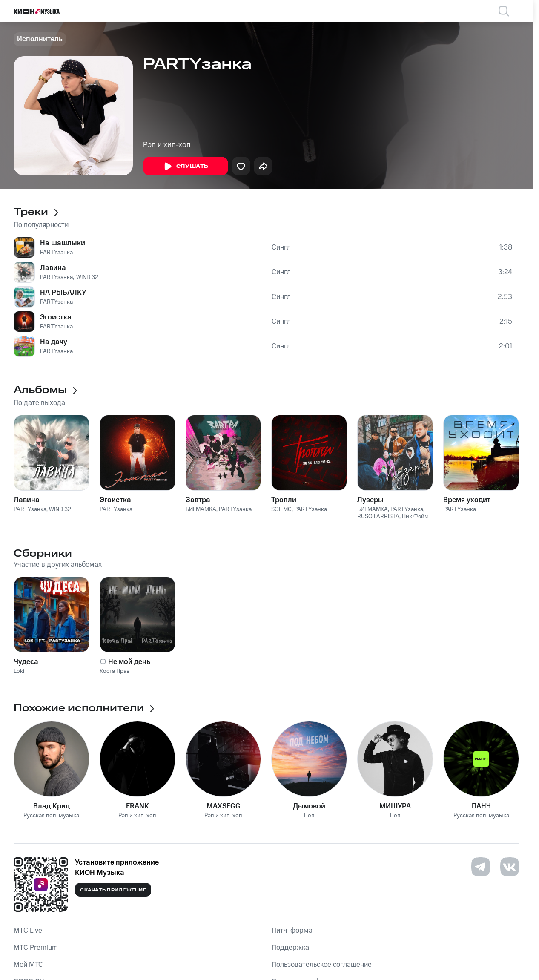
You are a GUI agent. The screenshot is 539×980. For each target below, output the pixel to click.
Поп (309, 816)
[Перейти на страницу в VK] (510, 867)
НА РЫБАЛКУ (63, 293)
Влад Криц (52, 806)
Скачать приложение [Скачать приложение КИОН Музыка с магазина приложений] (113, 890)
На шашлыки (63, 243)
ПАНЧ (481, 806)
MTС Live (28, 931)
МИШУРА (395, 806)
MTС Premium (36, 948)
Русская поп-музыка (51, 816)
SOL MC (281, 509)
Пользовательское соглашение (322, 965)
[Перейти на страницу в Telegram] (481, 867)
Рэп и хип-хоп (167, 145)
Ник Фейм (415, 517)
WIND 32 (87, 277)
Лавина (53, 268)
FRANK (138, 806)
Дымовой (309, 806)
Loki (19, 671)
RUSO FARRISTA (378, 517)
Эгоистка (56, 317)
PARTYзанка (56, 253)
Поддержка (290, 948)
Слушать (186, 167)
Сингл (281, 247)
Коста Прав (115, 671)
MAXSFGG (224, 806)
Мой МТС (28, 965)
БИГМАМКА (201, 509)
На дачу (54, 342)
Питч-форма (292, 931)
